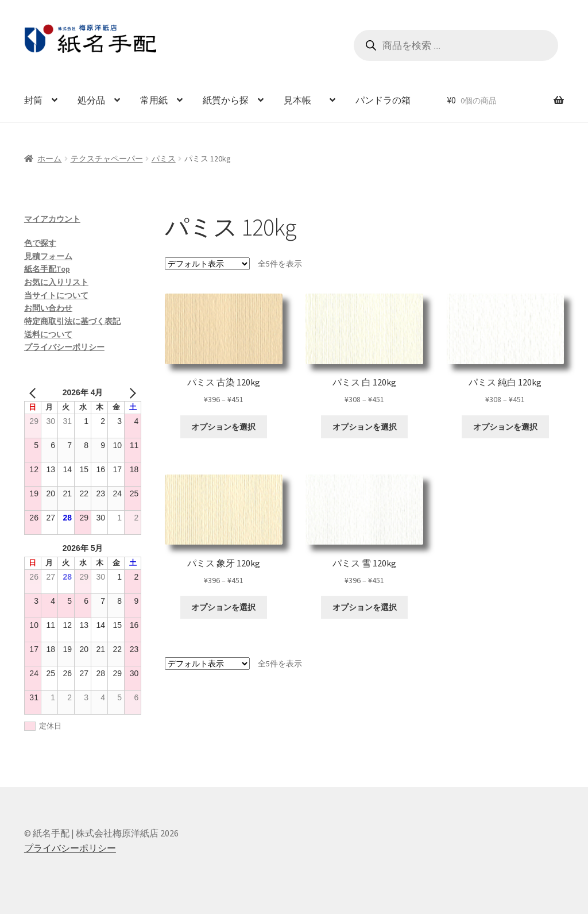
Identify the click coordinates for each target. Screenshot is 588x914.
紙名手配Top (47, 269)
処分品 (91, 100)
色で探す (40, 243)
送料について (48, 334)
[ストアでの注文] (207, 264)
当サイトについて (56, 295)
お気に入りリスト (56, 282)
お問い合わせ (48, 308)
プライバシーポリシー (64, 347)
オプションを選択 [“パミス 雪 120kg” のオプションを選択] (365, 607)
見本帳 (302, 100)
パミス (164, 159)
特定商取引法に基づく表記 (72, 321)
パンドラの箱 (383, 100)
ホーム (49, 159)
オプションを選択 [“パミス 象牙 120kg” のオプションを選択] (223, 607)
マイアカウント (52, 219)
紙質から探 (226, 100)
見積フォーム (48, 256)
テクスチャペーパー (107, 159)
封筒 (33, 100)
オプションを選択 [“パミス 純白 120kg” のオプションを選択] (505, 427)
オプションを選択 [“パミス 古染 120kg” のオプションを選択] (223, 427)
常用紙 (154, 100)
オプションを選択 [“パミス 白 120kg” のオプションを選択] (365, 427)
